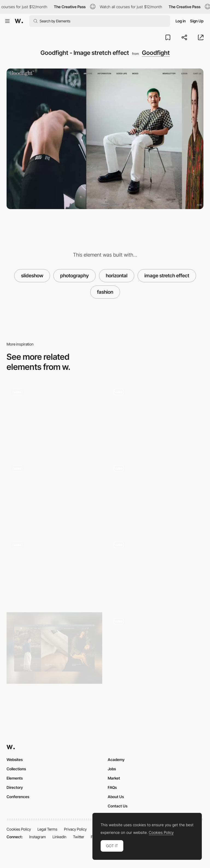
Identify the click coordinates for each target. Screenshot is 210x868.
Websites (15, 759)
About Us (116, 797)
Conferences (18, 797)
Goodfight (156, 53)
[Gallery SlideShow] (156, 570)
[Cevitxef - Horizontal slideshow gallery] (156, 494)
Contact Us (118, 806)
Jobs (112, 769)
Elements (15, 778)
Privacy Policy (75, 829)
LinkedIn (59, 837)
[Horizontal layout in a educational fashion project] (54, 417)
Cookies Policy (19, 829)
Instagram (38, 837)
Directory (15, 787)
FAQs (112, 787)
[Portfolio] (156, 648)
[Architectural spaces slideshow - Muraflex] (156, 417)
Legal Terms (47, 829)
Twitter (79, 837)
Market (114, 778)
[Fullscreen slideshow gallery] (54, 570)
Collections (16, 769)
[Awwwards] (19, 21)
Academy (116, 759)
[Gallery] (54, 648)
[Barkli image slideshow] (54, 494)
